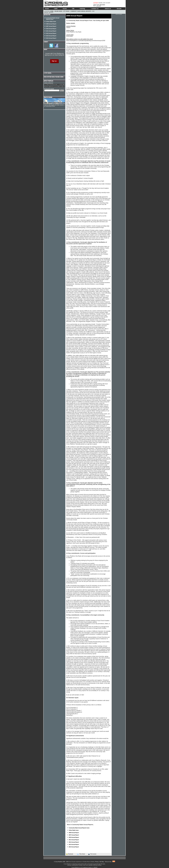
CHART (108, 3)
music (64, 9)
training (82, 9)
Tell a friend (81, 854)
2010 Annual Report (74, 837)
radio (55, 9)
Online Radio (58, 11)
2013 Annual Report (74, 845)
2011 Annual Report (74, 840)
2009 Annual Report (74, 833)
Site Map (102, 862)
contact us (94, 9)
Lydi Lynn (99, 6)
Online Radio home (74, 830)
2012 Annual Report (74, 842)
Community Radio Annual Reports (81, 11)
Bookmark (70, 854)
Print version (92, 854)
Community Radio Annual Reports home (79, 828)
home (46, 9)
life (73, 9)
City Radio (66, 11)
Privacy (97, 862)
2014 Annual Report (74, 847)
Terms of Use (108, 862)
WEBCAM (102, 3)
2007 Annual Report (74, 835)
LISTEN (96, 3)
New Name (102, 5)
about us (107, 9)
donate (119, 9)
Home (52, 11)
